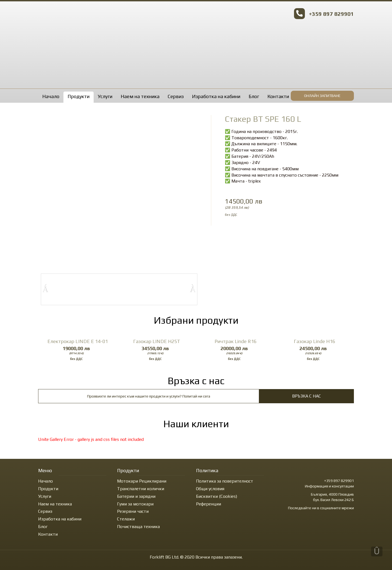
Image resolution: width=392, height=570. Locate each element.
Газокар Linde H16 (314, 341)
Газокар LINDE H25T (157, 341)
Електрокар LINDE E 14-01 (78, 341)
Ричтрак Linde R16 (235, 341)
